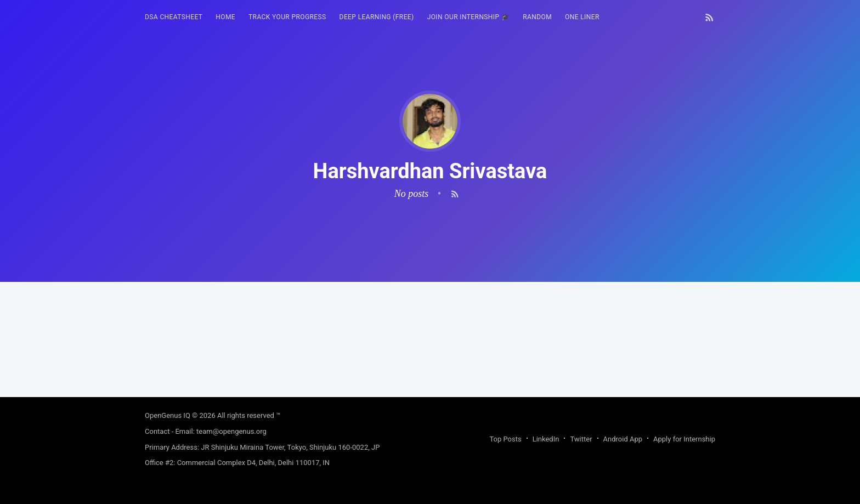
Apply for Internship (684, 439)
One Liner (582, 17)
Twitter (581, 439)
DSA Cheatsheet (174, 17)
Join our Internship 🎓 (469, 17)
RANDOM (537, 17)
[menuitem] (174, 17)
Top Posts (505, 439)
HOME (225, 17)
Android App (623, 439)
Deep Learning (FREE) (377, 17)
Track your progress (287, 17)
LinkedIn (546, 439)
